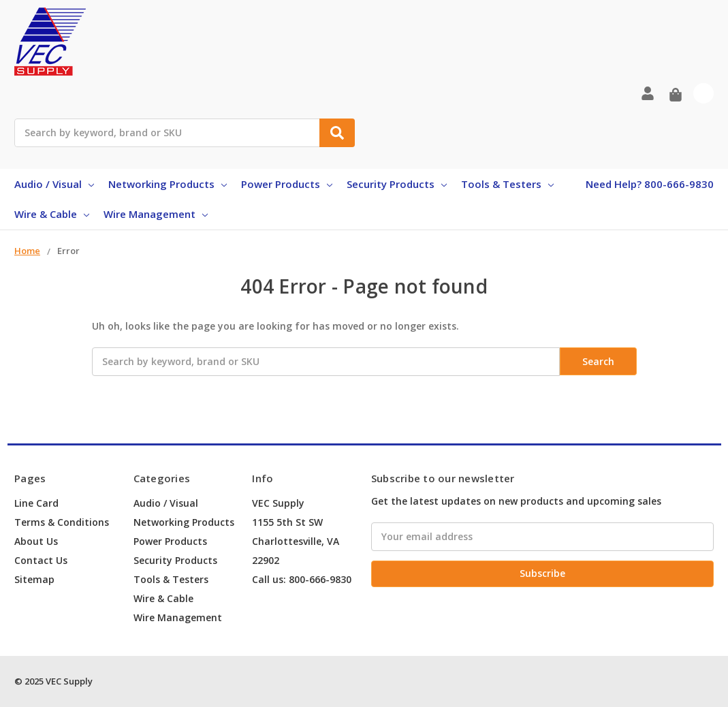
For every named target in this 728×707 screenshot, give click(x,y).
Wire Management (156, 214)
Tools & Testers (507, 184)
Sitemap (34, 579)
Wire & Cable (52, 214)
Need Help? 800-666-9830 (650, 184)
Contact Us (41, 560)
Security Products (397, 184)
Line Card (36, 503)
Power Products (287, 184)
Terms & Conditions (62, 522)
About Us (36, 541)
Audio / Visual (54, 184)
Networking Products (168, 184)
